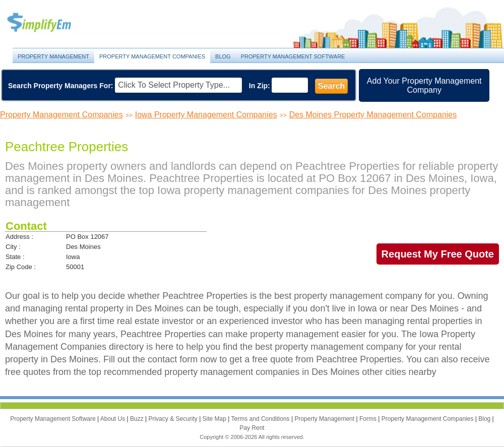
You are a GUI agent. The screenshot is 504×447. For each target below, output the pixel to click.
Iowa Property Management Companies (206, 115)
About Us (114, 419)
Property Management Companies (152, 56)
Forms (369, 419)
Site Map (215, 419)
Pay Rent (252, 428)
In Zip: (260, 86)
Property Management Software (293, 56)
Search (331, 86)
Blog (223, 56)
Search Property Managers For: (61, 86)
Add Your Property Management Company (424, 85)
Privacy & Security (174, 419)
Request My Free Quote (438, 254)
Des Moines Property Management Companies (373, 115)
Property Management (50, 23)
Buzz (138, 419)
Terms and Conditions (261, 419)
